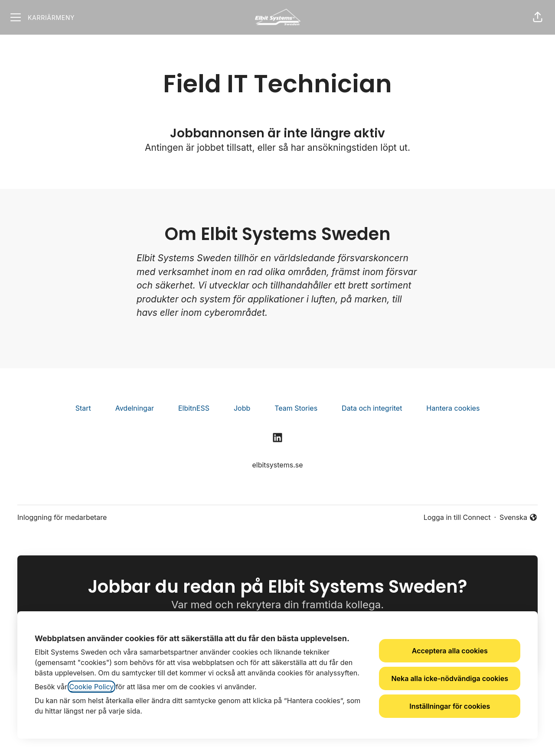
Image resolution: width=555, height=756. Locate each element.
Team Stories (296, 408)
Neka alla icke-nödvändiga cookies (450, 678)
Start (83, 408)
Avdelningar (135, 408)
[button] (538, 17)
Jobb (242, 408)
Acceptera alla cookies (450, 651)
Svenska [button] (519, 518)
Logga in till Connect (457, 517)
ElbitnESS (194, 408)
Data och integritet (372, 408)
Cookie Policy (92, 687)
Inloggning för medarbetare (62, 517)
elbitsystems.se (277, 465)
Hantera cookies (453, 408)
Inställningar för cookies (450, 706)
